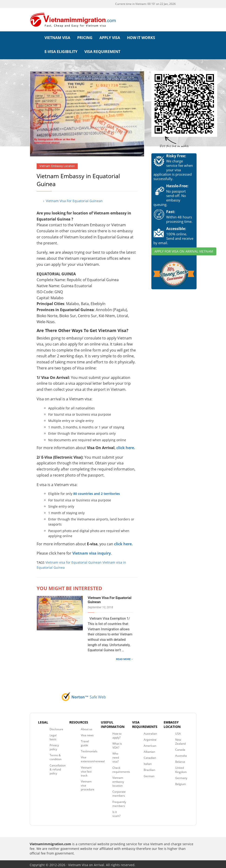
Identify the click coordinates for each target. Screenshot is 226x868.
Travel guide (85, 741)
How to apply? (117, 734)
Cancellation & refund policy (58, 768)
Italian (148, 762)
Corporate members (119, 792)
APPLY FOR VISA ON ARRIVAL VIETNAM (184, 249)
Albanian (149, 750)
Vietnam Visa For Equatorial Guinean (110, 598)
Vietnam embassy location (118, 780)
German (149, 774)
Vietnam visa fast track (86, 770)
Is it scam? (116, 812)
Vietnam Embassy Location (57, 164)
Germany (181, 776)
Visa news (87, 733)
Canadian (150, 756)
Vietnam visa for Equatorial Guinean (73, 561)
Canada (180, 748)
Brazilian (149, 768)
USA (178, 732)
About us (87, 727)
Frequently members (119, 802)
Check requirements (121, 768)
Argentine (150, 738)
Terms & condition (56, 756)
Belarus (180, 760)
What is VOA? (117, 744)
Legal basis (53, 735)
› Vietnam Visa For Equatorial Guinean (73, 199)
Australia (181, 754)
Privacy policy (54, 746)
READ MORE (123, 657)
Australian (150, 732)
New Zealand (180, 740)
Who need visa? (116, 756)
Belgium (181, 782)
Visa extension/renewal (93, 758)
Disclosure (56, 727)
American (150, 744)
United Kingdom (181, 768)
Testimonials (89, 750)
